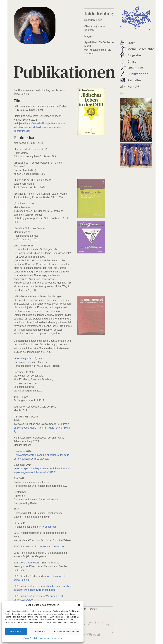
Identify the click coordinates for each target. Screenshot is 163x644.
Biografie (134, 55)
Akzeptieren (16, 631)
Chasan (133, 61)
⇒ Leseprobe (49, 527)
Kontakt (133, 86)
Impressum (57, 638)
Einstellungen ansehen (66, 631)
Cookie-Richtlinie (31, 638)
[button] (79, 605)
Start (131, 43)
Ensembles (136, 68)
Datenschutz (45, 638)
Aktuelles (134, 80)
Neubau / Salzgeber (54, 547)
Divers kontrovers (30, 563)
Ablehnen (40, 631)
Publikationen (138, 74)
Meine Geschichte (141, 49)
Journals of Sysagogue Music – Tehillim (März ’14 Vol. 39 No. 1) (42, 428)
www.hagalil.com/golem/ (30, 358)
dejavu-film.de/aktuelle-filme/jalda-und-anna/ (41, 123)
